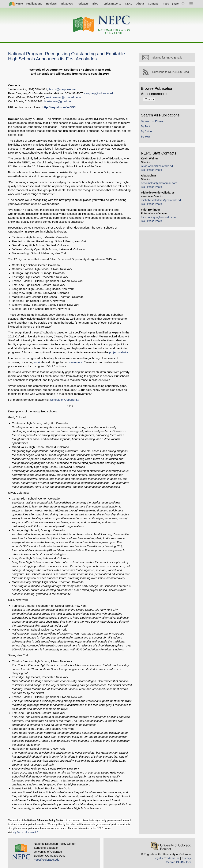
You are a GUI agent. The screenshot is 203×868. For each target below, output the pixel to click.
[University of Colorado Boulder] (171, 842)
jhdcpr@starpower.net (62, 89)
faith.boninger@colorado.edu (159, 218)
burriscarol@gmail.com (59, 101)
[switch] (175, 4)
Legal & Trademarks (167, 854)
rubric (24, 362)
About (140, 4)
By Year (147, 137)
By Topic (147, 127)
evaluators (62, 362)
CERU (129, 4)
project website (118, 352)
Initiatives (67, 4)
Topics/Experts (112, 4)
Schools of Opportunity (64, 400)
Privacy (186, 854)
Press (165, 4)
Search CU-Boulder (179, 858)
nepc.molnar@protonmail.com (160, 184)
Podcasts (83, 4)
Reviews (51, 4)
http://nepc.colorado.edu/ (25, 828)
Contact (153, 4)
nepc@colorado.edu (47, 856)
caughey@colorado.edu (99, 93)
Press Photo (156, 171)
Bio (144, 171)
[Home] (102, 25)
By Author (148, 132)
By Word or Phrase (153, 122)
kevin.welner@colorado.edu (63, 97)
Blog (95, 4)
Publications (34, 4)
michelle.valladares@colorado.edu (163, 201)
